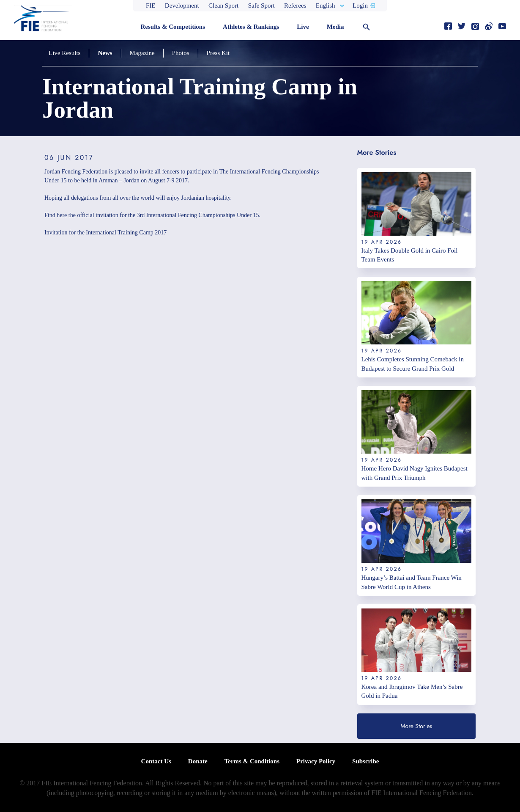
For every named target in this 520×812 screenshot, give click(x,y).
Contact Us (156, 761)
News (105, 53)
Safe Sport (261, 6)
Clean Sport (223, 6)
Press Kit (218, 53)
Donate (198, 761)
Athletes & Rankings (251, 27)
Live (303, 27)
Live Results (64, 53)
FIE (151, 6)
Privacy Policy (316, 761)
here (62, 215)
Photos (181, 53)
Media (335, 27)
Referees (295, 6)
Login (360, 6)
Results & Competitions (173, 27)
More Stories (416, 726)
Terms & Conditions (252, 761)
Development (182, 6)
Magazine (142, 53)
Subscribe (365, 761)
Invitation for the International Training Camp (99, 233)
